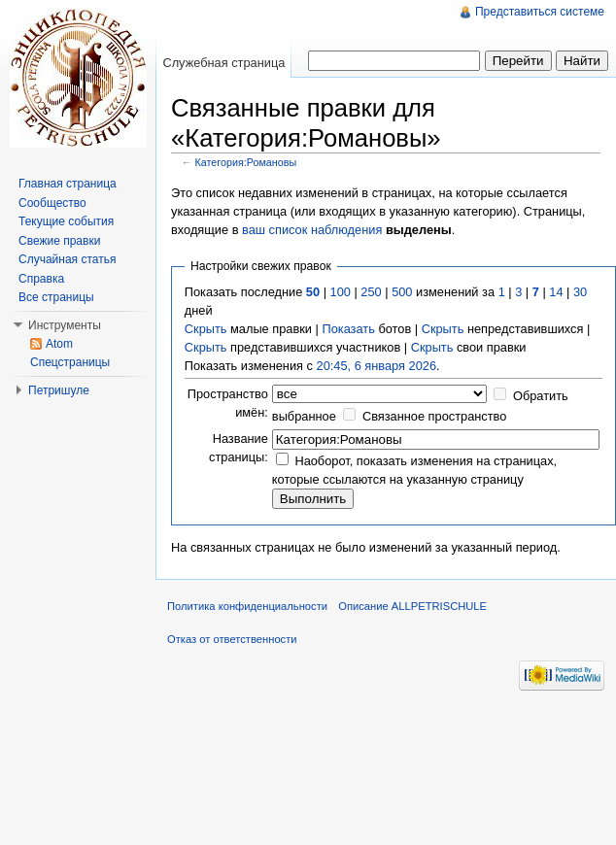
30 (580, 292)
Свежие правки (59, 241)
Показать (348, 329)
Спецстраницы (70, 362)
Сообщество (52, 203)
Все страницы (56, 297)
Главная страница (68, 184)
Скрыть (206, 329)
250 (371, 292)
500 (402, 292)
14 (556, 292)
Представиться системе (540, 12)
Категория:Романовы (246, 162)
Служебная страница (223, 63)
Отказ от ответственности (232, 639)
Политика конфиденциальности (247, 606)
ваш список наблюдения (312, 230)
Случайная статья (67, 259)
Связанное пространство (435, 416)
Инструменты (65, 325)
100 (341, 292)
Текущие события (66, 221)
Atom (59, 344)
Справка (41, 279)
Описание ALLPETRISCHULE (412, 606)
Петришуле (59, 390)
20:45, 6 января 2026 (377, 366)
